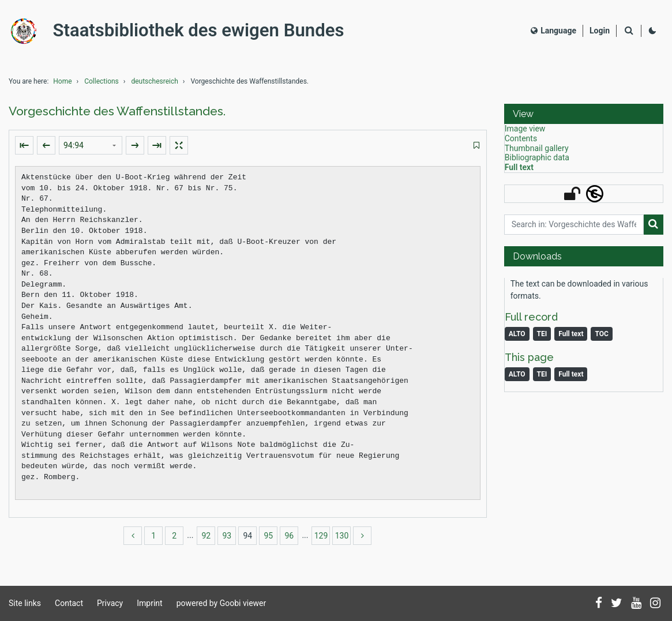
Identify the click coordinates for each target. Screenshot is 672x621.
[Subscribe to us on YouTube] (636, 604)
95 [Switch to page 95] (269, 539)
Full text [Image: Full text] (571, 377)
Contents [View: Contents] (521, 141)
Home (62, 84)
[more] (362, 539)
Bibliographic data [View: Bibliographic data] (537, 160)
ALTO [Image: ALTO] (517, 377)
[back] (133, 539)
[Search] (629, 33)
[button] (584, 117)
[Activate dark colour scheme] (652, 32)
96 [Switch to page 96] (290, 539)
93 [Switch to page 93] (227, 539)
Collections (102, 84)
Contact (69, 603)
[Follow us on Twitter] (617, 604)
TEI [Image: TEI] (542, 377)
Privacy (110, 603)
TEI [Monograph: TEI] (542, 337)
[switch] (476, 148)
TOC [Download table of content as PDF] (601, 337)
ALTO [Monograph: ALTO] (517, 337)
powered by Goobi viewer (222, 603)
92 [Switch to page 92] (207, 539)
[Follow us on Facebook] (599, 604)
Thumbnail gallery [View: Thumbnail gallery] (537, 151)
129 (321, 539)
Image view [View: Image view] (525, 131)
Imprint (149, 603)
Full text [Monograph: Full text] (571, 337)
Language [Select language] (553, 32)
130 (342, 539)
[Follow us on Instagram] (655, 604)
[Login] (600, 32)
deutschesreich (154, 84)
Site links (25, 603)
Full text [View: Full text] (519, 170)
